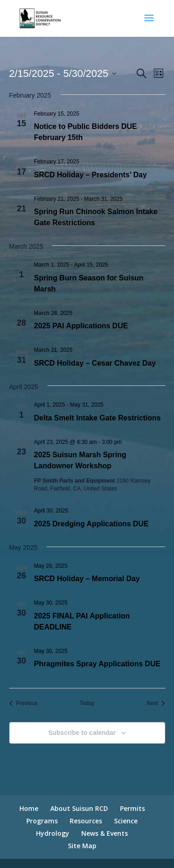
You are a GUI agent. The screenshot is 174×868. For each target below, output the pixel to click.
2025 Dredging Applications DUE (91, 524)
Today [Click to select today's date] (87, 703)
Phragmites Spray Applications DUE (97, 664)
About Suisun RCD (79, 808)
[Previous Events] (24, 703)
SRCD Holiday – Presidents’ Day (91, 175)
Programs (42, 821)
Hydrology (53, 833)
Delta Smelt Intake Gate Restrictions (98, 418)
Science (126, 821)
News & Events (105, 833)
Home (29, 808)
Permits (132, 808)
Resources (86, 821)
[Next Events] (156, 703)
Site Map (82, 846)
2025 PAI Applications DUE (81, 326)
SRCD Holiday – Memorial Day (87, 579)
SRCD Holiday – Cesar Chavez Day (95, 363)
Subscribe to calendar (82, 733)
